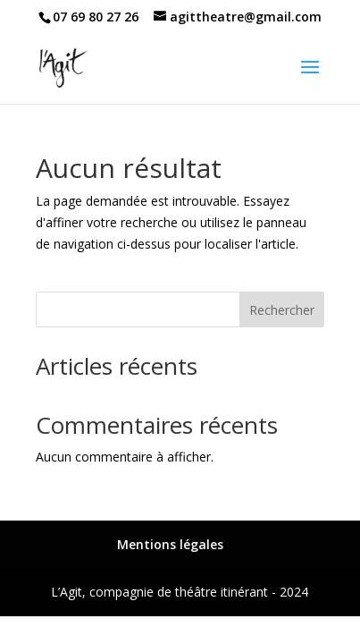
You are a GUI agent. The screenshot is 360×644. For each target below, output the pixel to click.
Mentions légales (170, 544)
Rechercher (282, 310)
